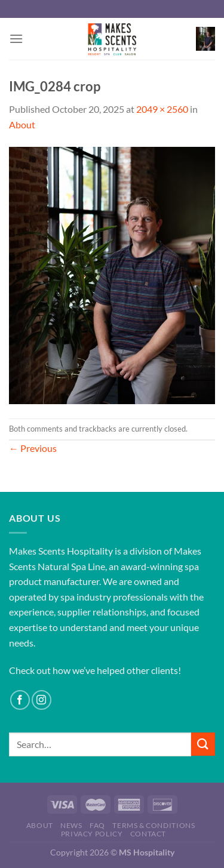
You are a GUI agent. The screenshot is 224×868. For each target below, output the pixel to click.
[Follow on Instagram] (42, 700)
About (22, 124)
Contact (148, 834)
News (71, 825)
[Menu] (16, 39)
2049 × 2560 (162, 109)
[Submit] (203, 744)
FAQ (97, 825)
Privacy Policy (92, 834)
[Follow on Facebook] (20, 700)
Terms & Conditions (154, 825)
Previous (33, 448)
